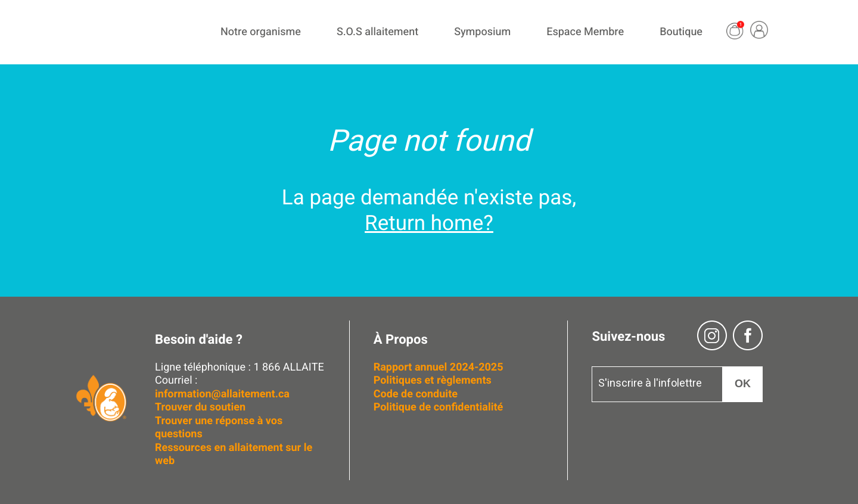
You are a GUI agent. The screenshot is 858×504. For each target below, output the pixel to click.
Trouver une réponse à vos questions (219, 428)
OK (743, 384)
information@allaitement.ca (222, 394)
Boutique (681, 32)
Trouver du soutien (202, 407)
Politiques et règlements (434, 380)
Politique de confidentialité (439, 407)
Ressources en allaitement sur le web (234, 455)
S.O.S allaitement (377, 32)
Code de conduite (416, 394)
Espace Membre (585, 32)
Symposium (482, 32)
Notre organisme (261, 32)
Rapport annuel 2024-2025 (439, 367)
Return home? (429, 223)
